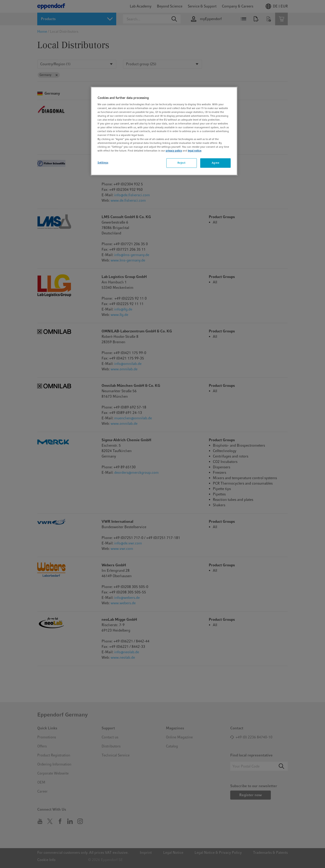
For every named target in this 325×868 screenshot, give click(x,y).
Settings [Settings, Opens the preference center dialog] (103, 163)
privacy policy (174, 151)
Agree (216, 163)
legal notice (195, 151)
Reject (181, 163)
